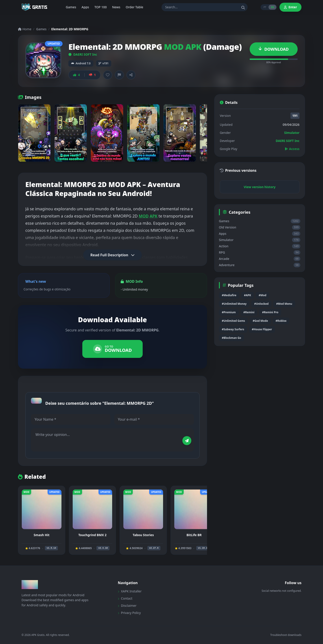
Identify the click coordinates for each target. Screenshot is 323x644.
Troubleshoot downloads (286, 635)
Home (25, 29)
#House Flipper (262, 329)
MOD (144, 216)
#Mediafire (229, 295)
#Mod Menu (284, 304)
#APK (248, 295)
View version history (260, 187)
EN (272, 7)
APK (154, 216)
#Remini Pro (270, 312)
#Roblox (281, 321)
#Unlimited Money (234, 304)
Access (292, 149)
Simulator (292, 133)
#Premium (229, 312)
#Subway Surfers (233, 329)
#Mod (262, 295)
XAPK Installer (130, 591)
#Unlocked (261, 304)
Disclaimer (127, 606)
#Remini (249, 312)
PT (264, 7)
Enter (290, 7)
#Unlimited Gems (234, 321)
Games (41, 29)
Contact (125, 598)
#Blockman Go (231, 338)
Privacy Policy (129, 613)
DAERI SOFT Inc (83, 54)
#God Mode (260, 321)
